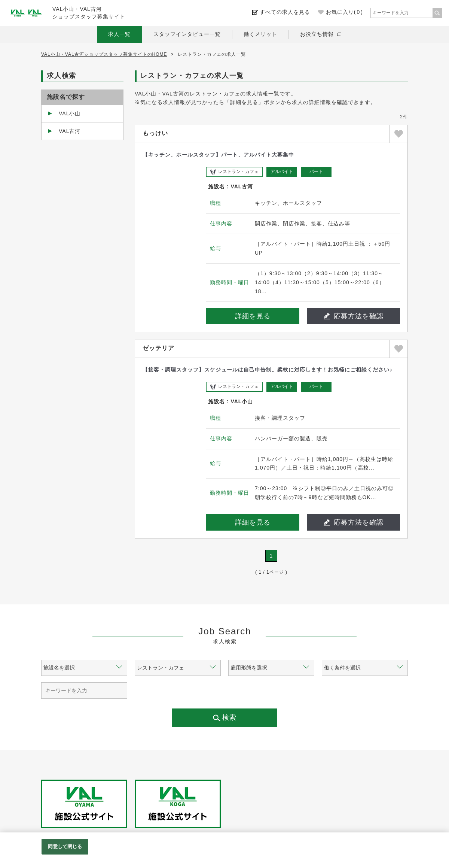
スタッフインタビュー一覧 (187, 34)
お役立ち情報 (317, 34)
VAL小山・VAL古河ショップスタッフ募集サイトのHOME (104, 54)
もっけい (155, 133)
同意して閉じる (65, 846)
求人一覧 (119, 34)
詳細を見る (253, 316)
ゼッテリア (158, 348)
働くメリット (260, 34)
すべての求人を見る (285, 12)
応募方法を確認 (354, 316)
